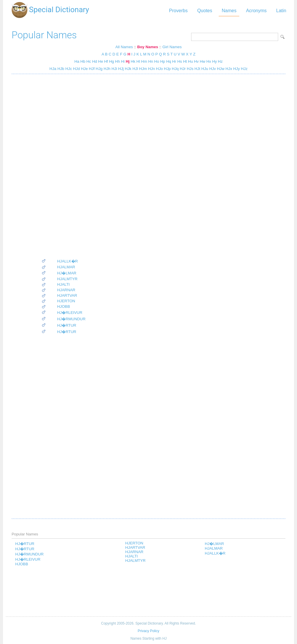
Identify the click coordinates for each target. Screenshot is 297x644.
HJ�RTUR (67, 325)
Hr (174, 61)
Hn (151, 61)
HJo (159, 69)
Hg (112, 61)
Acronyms (256, 11)
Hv (196, 61)
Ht (185, 61)
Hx (209, 61)
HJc (68, 69)
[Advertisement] (64, 166)
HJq (175, 69)
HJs (190, 69)
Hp (163, 61)
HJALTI (63, 284)
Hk (133, 61)
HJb (60, 69)
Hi (123, 61)
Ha (77, 61)
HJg (98, 69)
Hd (95, 61)
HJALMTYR (67, 279)
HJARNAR (66, 290)
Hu (190, 61)
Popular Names (44, 35)
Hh (118, 61)
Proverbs (178, 11)
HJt (197, 69)
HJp (167, 69)
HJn (151, 69)
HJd (76, 69)
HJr (182, 69)
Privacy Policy (148, 631)
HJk (127, 69)
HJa (53, 69)
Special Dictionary (59, 10)
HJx (228, 69)
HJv (212, 69)
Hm (144, 61)
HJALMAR (66, 267)
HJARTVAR (67, 295)
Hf (106, 61)
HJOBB (64, 306)
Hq (169, 61)
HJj (121, 69)
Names (229, 11)
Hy (214, 61)
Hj (127, 61)
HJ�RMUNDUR (71, 319)
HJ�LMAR (67, 273)
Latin (281, 11)
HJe (84, 69)
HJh (106, 69)
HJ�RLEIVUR (70, 313)
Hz (220, 61)
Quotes (205, 11)
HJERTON (66, 301)
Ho (157, 61)
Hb (83, 61)
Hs (180, 61)
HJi (114, 69)
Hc (89, 61)
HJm (143, 69)
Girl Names (172, 47)
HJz (244, 69)
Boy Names (148, 47)
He (100, 61)
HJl (135, 69)
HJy (236, 69)
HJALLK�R (67, 261)
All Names (124, 47)
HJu (204, 69)
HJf (91, 69)
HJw (220, 69)
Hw (203, 61)
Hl (138, 61)
